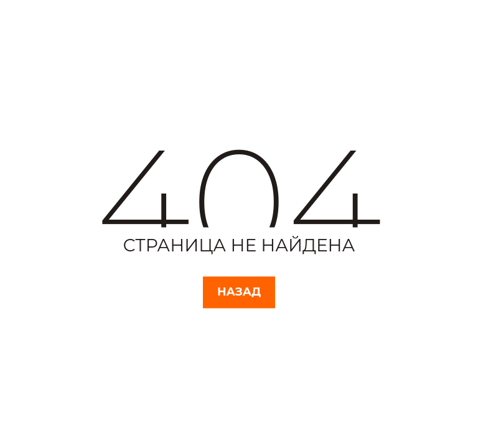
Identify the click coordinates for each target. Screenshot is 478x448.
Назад (239, 292)
